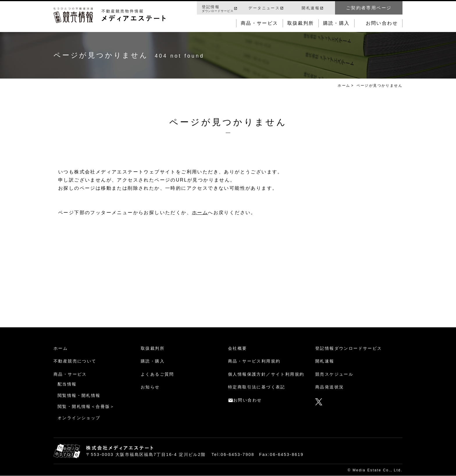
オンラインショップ (79, 418)
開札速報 (311, 8)
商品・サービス (260, 23)
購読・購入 (336, 23)
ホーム (344, 86)
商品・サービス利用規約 (254, 361)
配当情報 (67, 384)
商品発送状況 (329, 387)
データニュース (264, 8)
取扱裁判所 (301, 23)
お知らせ (150, 387)
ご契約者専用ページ (369, 8)
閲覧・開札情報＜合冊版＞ (86, 406)
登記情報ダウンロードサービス (349, 348)
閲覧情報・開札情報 (79, 395)
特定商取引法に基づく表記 (257, 387)
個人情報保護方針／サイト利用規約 (266, 374)
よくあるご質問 (157, 374)
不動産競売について (75, 361)
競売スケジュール (334, 374)
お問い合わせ (382, 23)
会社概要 (238, 348)
